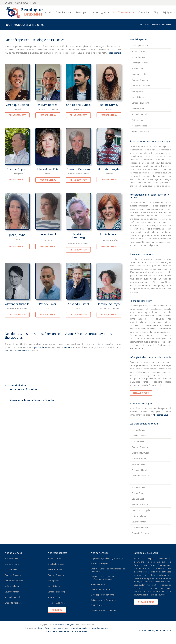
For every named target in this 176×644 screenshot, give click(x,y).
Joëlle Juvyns (17, 235)
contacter (99, 344)
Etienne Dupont (17, 169)
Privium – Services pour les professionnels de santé (103, 578)
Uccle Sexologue (83, 635)
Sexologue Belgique (100, 563)
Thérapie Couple (98, 584)
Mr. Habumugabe (109, 169)
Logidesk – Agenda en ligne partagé (107, 558)
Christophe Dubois (78, 105)
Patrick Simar (48, 304)
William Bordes (48, 105)
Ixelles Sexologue (50, 635)
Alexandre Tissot (78, 304)
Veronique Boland (17, 105)
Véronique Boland (140, 46)
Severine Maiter (139, 464)
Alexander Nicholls (17, 304)
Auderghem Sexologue (15, 635)
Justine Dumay (109, 105)
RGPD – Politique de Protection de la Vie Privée (66, 631)
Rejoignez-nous (161, 415)
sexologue (9, 351)
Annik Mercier (109, 234)
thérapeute (22, 351)
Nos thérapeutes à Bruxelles (26, 360)
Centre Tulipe (97, 605)
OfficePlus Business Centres (103, 610)
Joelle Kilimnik (48, 234)
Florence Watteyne (109, 304)
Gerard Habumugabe (141, 86)
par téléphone (40, 347)
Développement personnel (103, 595)
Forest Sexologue (34, 635)
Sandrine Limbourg (78, 236)
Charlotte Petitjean (140, 476)
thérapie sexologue (18, 367)
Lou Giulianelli (138, 441)
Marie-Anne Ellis (48, 169)
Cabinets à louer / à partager (104, 600)
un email (66, 347)
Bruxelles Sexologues (64, 625)
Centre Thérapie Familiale (102, 590)
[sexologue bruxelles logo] (26, 12)
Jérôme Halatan (139, 459)
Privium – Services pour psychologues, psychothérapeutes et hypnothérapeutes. (72, 628)
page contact (114, 53)
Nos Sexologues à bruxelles (23, 389)
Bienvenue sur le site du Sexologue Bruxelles (32, 400)
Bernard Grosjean (78, 169)
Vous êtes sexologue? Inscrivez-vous (155, 630)
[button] (71, 12)
